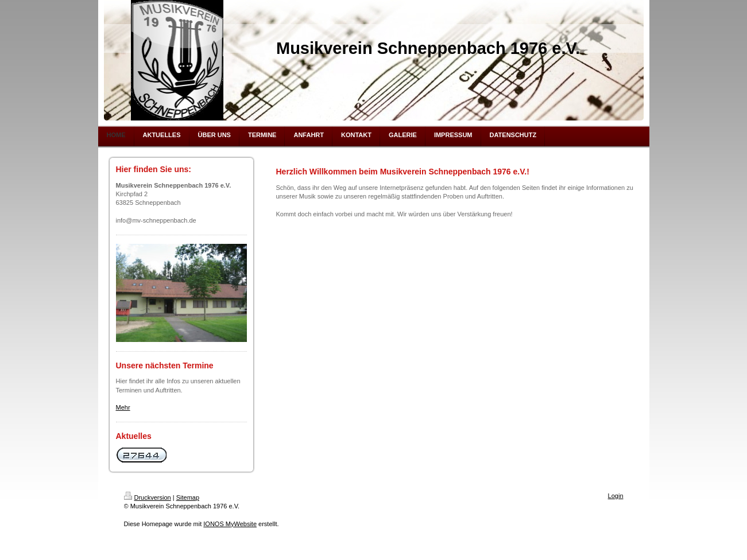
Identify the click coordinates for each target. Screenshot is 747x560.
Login (616, 496)
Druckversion (148, 497)
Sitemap (188, 497)
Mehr (123, 407)
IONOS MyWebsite (230, 524)
